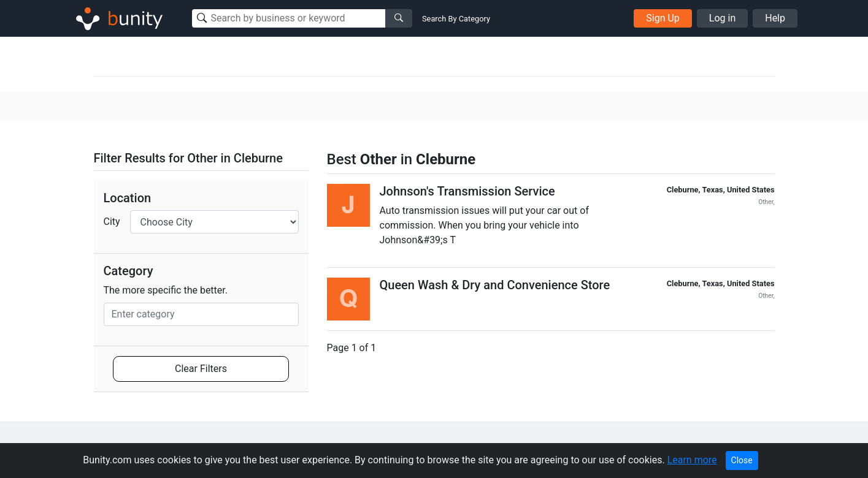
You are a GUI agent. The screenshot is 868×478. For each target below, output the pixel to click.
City (112, 222)
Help (775, 18)
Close (742, 460)
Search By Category (456, 19)
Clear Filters (201, 369)
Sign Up (663, 18)
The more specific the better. (166, 290)
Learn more (692, 460)
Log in (722, 18)
